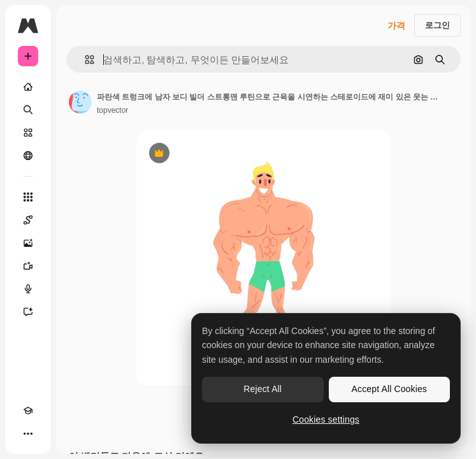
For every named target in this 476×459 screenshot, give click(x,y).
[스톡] (28, 133)
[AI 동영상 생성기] (28, 266)
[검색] (28, 110)
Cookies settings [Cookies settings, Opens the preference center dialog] (326, 419)
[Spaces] (28, 220)
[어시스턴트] (28, 312)
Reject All (263, 389)
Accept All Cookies (389, 389)
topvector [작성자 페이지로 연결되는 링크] (112, 110)
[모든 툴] (28, 197)
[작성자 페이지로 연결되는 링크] (80, 102)
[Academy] (28, 411)
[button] (84, 60)
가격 (396, 25)
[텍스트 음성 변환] (28, 289)
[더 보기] (28, 433)
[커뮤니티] (28, 156)
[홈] (28, 87)
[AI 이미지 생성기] (28, 243)
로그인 (437, 25)
